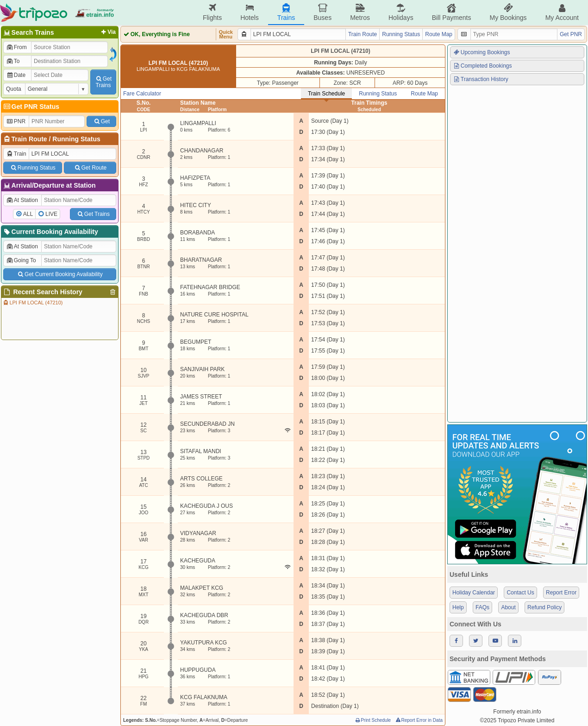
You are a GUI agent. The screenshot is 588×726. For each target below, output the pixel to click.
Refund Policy (544, 607)
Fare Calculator (142, 94)
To (13, 61)
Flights (212, 12)
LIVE (51, 214)
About (508, 607)
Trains (286, 12)
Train (16, 154)
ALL (28, 214)
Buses (322, 12)
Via (108, 32)
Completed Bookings (482, 66)
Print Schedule (372, 720)
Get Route (90, 168)
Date (16, 75)
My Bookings (508, 12)
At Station (22, 200)
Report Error (561, 593)
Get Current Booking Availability (59, 274)
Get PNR (571, 34)
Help (458, 607)
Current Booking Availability (50, 232)
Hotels (250, 12)
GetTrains (103, 82)
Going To (21, 260)
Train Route (29, 139)
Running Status (76, 139)
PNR (16, 121)
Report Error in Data (419, 720)
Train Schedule (326, 94)
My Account (562, 12)
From (16, 47)
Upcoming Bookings (482, 52)
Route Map (439, 34)
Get (101, 121)
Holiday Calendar (474, 593)
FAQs (482, 607)
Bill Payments (452, 12)
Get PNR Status (31, 107)
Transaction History (481, 79)
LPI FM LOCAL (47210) (33, 303)
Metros (360, 12)
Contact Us (520, 593)
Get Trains (93, 214)
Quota (14, 89)
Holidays (401, 12)
